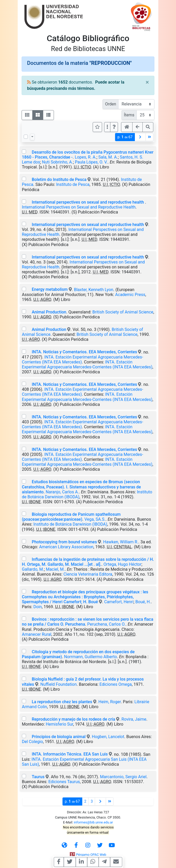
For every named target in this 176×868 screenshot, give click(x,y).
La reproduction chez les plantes (62, 702)
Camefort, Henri (119, 602)
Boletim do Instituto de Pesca (59, 180)
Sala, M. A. (108, 157)
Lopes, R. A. (86, 157)
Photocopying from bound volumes (64, 542)
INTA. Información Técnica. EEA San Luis (70, 754)
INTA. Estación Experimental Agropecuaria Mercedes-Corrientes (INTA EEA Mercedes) (87, 364)
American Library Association (66, 547)
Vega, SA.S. (95, 519)
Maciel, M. (55, 569)
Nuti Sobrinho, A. (57, 162)
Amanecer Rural (37, 634)
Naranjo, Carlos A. (62, 492)
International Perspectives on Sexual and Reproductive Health (79, 207)
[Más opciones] (107, 127)
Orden (111, 104)
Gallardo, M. (33, 569)
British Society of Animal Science (123, 312)
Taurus (38, 777)
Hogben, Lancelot (108, 737)
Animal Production (49, 312)
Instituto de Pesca (73, 184)
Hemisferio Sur (59, 724)
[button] (114, 127)
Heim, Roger (110, 702)
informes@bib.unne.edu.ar (93, 822)
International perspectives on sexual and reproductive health (88, 202)
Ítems (129, 115)
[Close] (147, 82)
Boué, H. (143, 602)
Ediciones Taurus (64, 782)
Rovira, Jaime (134, 719)
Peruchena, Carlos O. (106, 624)
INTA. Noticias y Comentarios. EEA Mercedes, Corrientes (84, 352)
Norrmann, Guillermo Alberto (90, 657)
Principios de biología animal (59, 737)
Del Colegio (32, 742)
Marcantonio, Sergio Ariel (123, 777)
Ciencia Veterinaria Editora (88, 574)
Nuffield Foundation (59, 684)
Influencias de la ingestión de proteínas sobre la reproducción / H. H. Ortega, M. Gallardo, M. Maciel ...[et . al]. (88, 562)
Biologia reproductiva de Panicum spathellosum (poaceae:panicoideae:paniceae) (71, 517)
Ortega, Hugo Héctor (123, 564)
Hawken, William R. (121, 542)
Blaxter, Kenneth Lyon (94, 289)
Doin (37, 607)
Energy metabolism (50, 289)
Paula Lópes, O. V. (91, 162)
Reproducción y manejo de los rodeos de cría (73, 719)
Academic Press (130, 295)
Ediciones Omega (116, 684)
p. (125, 137)
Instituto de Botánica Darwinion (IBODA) (70, 524)
